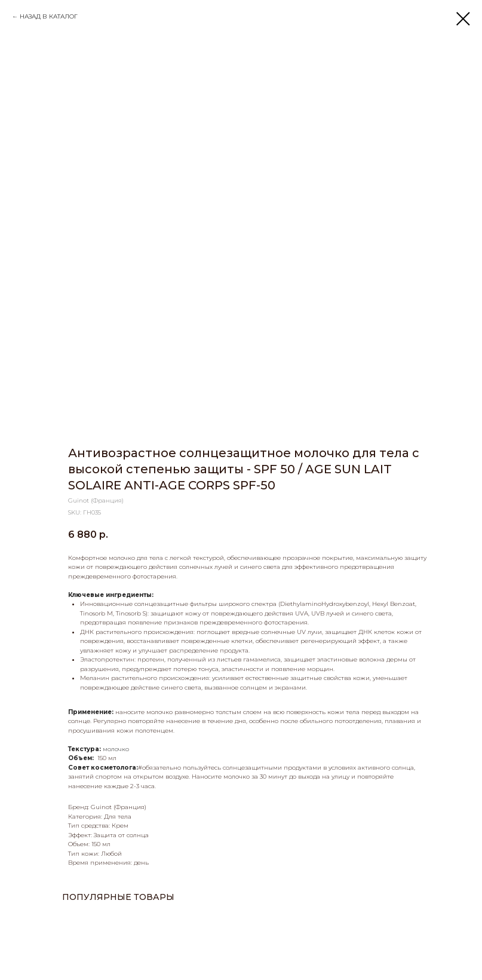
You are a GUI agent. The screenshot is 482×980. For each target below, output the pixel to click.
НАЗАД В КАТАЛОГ (49, 16)
